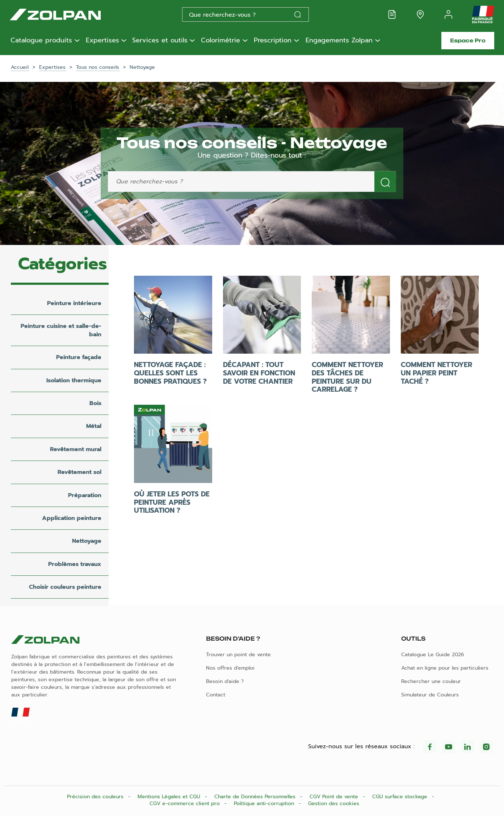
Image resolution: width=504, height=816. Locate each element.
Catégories (62, 264)
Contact (216, 695)
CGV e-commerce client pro (186, 803)
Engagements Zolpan (339, 41)
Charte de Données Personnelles (256, 797)
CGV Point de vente (335, 797)
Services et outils (160, 41)
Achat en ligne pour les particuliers (445, 668)
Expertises (102, 41)
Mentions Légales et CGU (170, 797)
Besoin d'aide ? (225, 681)
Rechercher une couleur (431, 681)
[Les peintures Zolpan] (67, 14)
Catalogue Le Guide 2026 (433, 655)
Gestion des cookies (334, 803)
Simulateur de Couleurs (430, 695)
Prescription (273, 41)
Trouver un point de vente (238, 655)
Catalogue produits (41, 41)
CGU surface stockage (401, 797)
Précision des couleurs (96, 797)
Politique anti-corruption (265, 803)
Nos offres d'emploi (230, 668)
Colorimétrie (220, 41)
